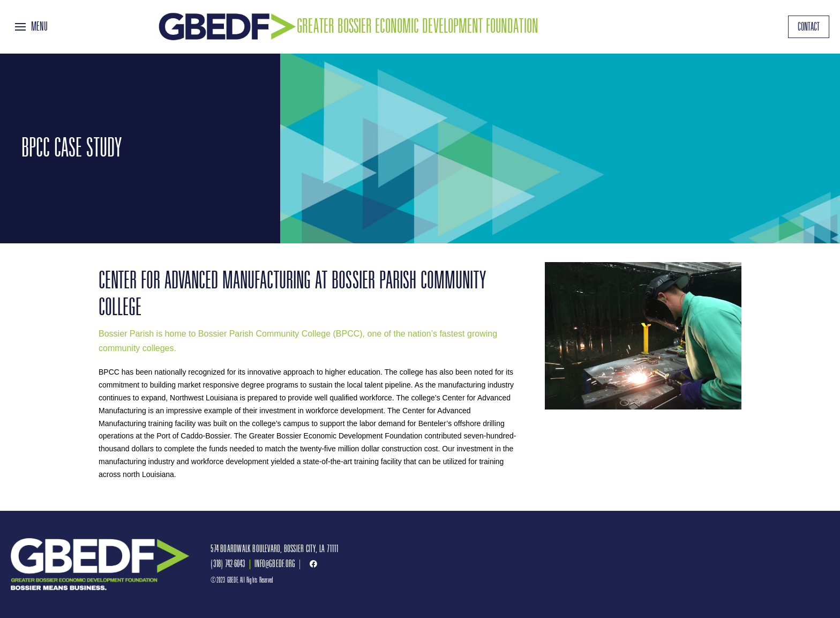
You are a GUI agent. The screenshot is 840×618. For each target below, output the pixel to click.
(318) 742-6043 (228, 564)
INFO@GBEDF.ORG (275, 564)
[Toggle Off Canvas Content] (31, 27)
